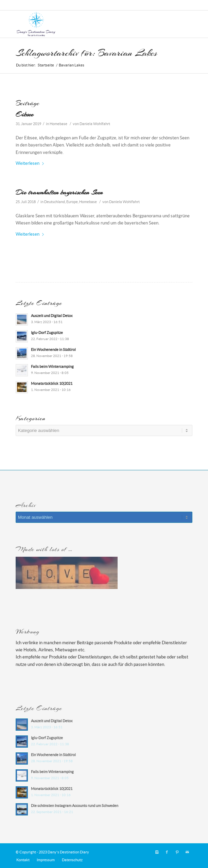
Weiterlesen (31, 163)
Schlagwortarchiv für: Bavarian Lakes (86, 53)
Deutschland (55, 202)
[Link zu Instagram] (157, 852)
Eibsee (24, 114)
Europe (72, 202)
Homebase (58, 124)
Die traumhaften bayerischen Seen (59, 192)
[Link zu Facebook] (167, 852)
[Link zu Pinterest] (177, 852)
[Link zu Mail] (187, 852)
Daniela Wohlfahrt (95, 124)
